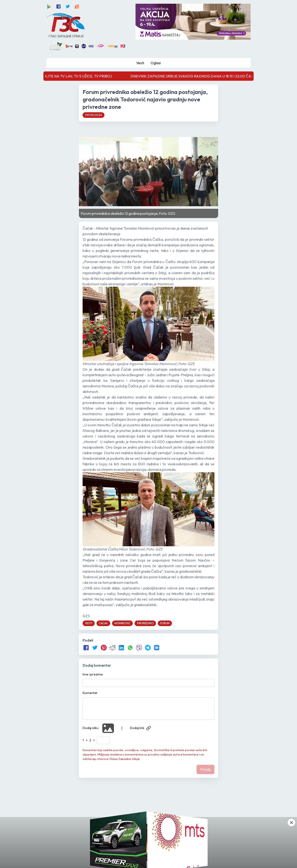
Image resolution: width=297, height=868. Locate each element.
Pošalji (205, 769)
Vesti (140, 63)
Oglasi (156, 63)
